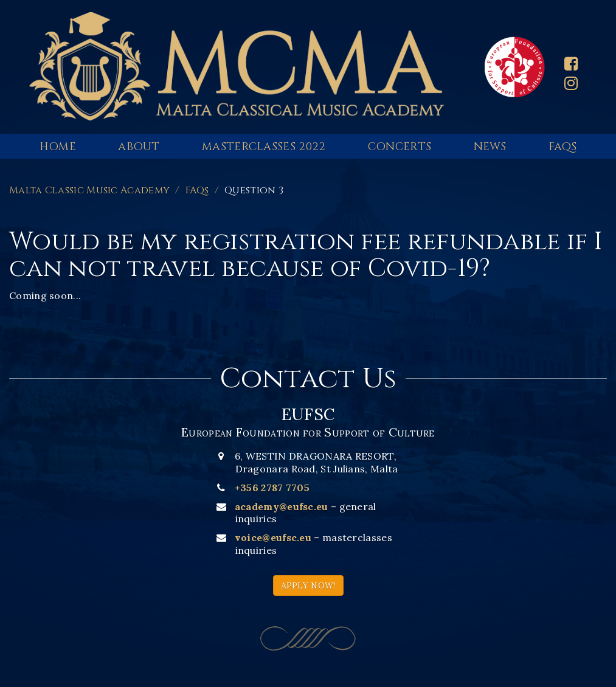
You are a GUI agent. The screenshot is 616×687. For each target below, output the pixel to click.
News (490, 147)
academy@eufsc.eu (282, 506)
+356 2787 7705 (272, 488)
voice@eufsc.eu (273, 537)
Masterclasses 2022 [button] (264, 147)
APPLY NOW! (308, 585)
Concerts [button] (400, 147)
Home (58, 147)
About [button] (139, 147)
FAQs (562, 147)
